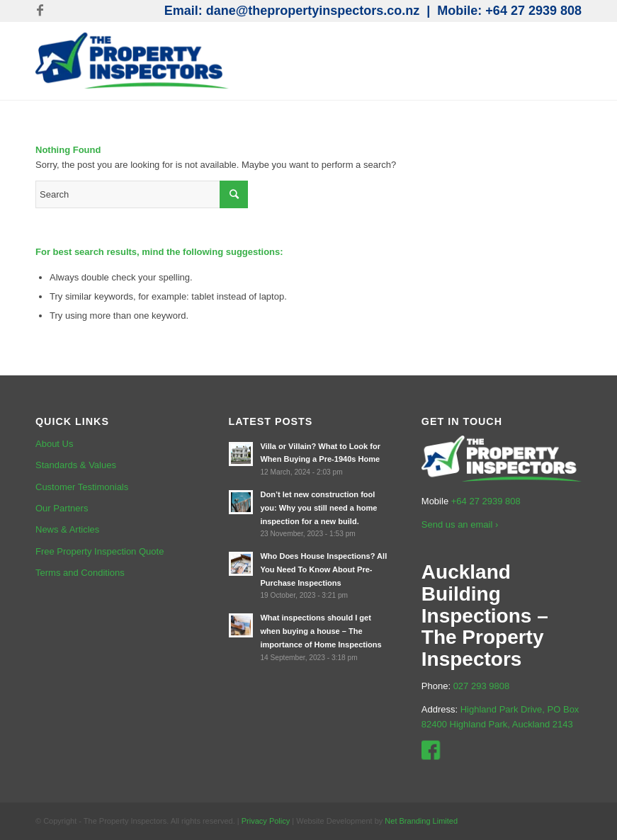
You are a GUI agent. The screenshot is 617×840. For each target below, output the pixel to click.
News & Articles (67, 529)
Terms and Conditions (80, 573)
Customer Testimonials (82, 487)
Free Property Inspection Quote (100, 551)
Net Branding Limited (421, 821)
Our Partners (62, 508)
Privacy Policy (266, 821)
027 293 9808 (482, 686)
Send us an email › (460, 524)
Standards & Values (76, 465)
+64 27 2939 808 (533, 11)
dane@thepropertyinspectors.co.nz (313, 11)
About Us (54, 444)
